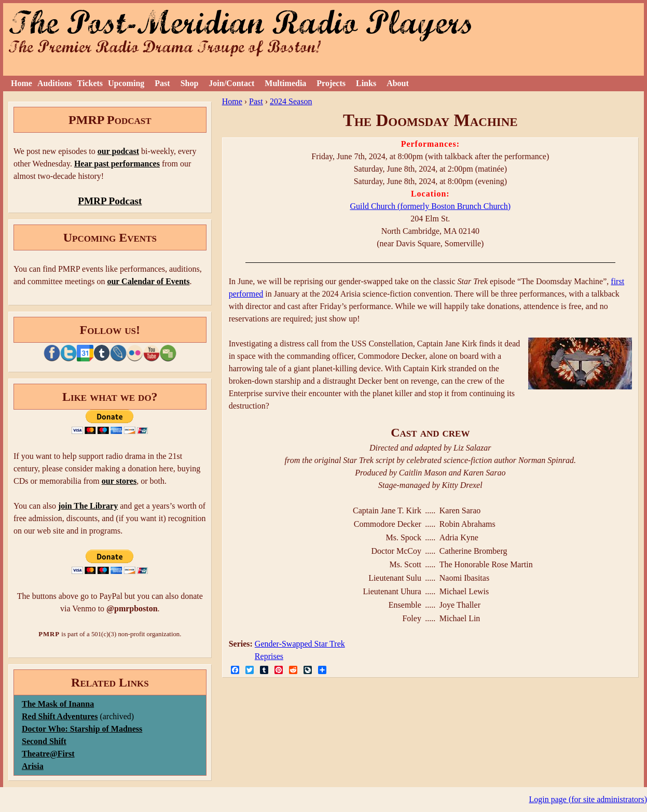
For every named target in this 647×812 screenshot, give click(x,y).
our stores (119, 481)
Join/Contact (231, 83)
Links (366, 83)
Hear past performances (117, 164)
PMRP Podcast (110, 201)
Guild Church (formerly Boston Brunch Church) (430, 206)
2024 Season (291, 101)
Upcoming (126, 83)
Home (22, 83)
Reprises (269, 656)
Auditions (55, 83)
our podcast (118, 151)
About (398, 83)
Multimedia (285, 83)
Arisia (33, 766)
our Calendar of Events (148, 281)
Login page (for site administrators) (588, 799)
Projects (331, 83)
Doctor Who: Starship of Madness (82, 729)
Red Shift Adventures (60, 716)
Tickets (90, 83)
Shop (190, 83)
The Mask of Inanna (58, 704)
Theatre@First (48, 754)
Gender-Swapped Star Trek (300, 644)
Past (162, 83)
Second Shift (44, 741)
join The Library (88, 506)
